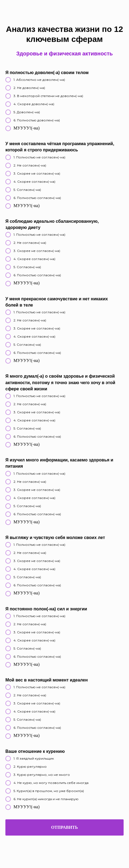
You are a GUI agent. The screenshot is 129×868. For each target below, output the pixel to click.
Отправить (64, 827)
